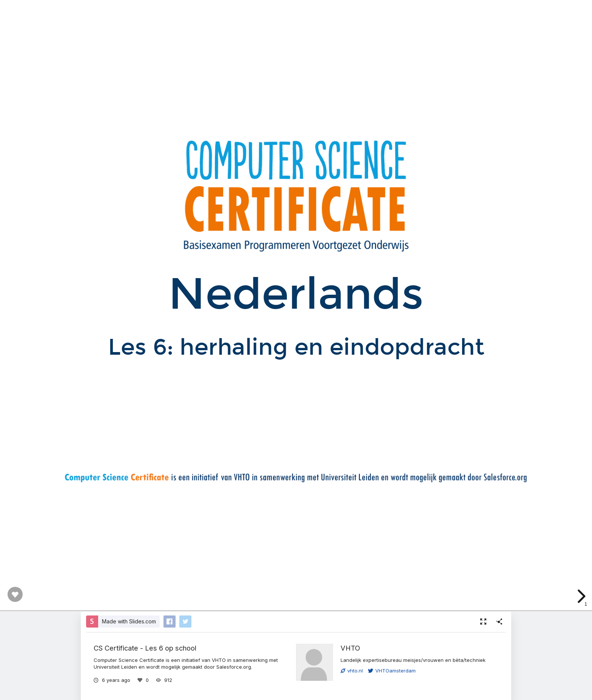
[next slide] (580, 596)
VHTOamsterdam (392, 671)
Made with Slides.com (129, 621)
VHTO (350, 648)
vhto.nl (352, 671)
